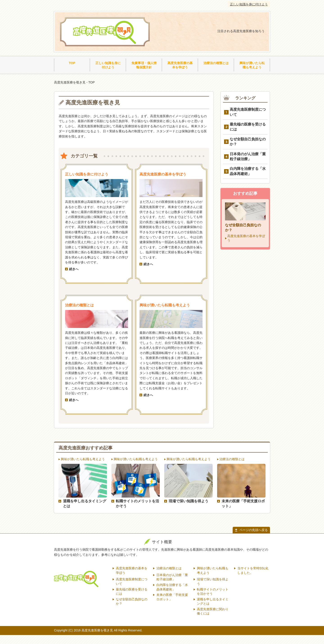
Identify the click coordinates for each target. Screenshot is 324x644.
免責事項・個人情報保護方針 (144, 65)
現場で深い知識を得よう (189, 501)
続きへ (74, 269)
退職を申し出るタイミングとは (85, 504)
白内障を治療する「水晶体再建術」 (248, 171)
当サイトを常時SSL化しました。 (253, 570)
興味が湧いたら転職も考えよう (252, 65)
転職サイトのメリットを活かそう (137, 504)
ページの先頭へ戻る (254, 530)
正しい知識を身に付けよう (249, 4)
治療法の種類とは (216, 63)
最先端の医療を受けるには (248, 127)
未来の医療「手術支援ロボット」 (243, 504)
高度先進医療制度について (248, 112)
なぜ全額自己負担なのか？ (248, 142)
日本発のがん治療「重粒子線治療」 (248, 156)
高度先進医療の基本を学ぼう (180, 65)
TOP (72, 63)
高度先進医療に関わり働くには (213, 611)
